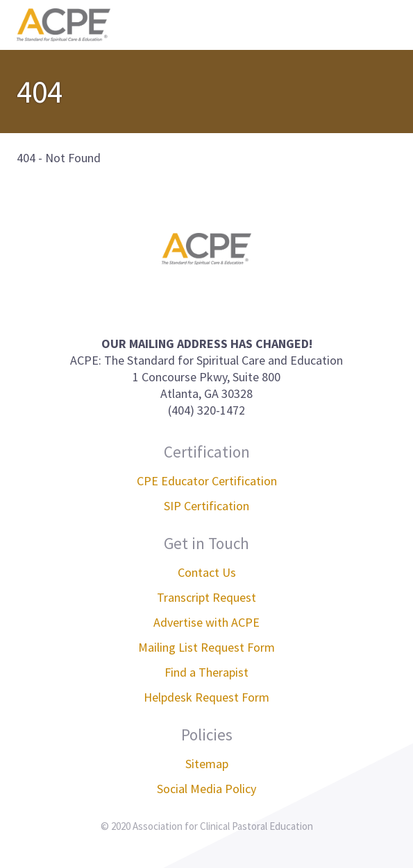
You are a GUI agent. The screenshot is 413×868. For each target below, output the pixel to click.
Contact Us (207, 572)
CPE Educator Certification (207, 481)
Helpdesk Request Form (206, 697)
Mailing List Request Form (206, 647)
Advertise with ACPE (206, 622)
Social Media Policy (206, 789)
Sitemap (207, 764)
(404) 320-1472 (206, 410)
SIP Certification (206, 506)
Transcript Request (206, 597)
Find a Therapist (206, 672)
